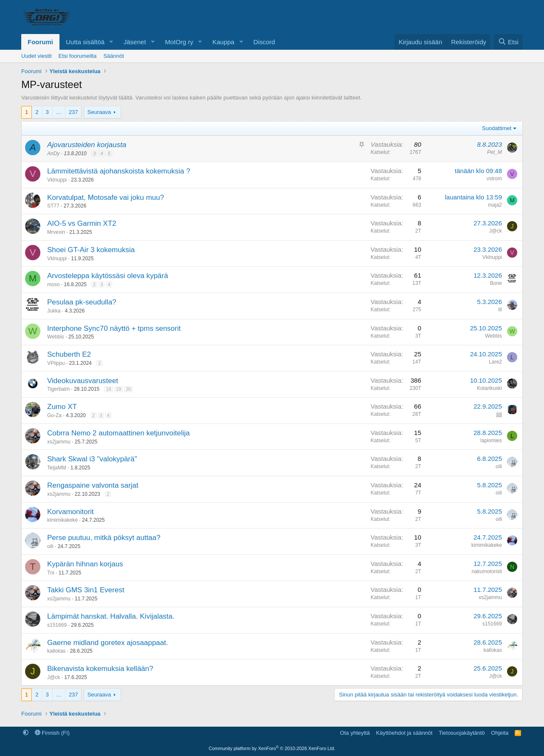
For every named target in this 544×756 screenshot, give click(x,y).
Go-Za (54, 415)
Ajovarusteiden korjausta (87, 145)
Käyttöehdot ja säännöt (404, 733)
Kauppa (224, 42)
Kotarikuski (489, 388)
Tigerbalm (58, 389)
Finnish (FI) (52, 733)
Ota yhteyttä (355, 733)
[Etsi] (508, 42)
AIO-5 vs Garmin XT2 (82, 223)
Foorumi (40, 42)
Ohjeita (500, 733)
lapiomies (491, 441)
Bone (496, 283)
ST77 (53, 206)
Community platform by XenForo (272, 748)
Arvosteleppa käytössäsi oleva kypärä (108, 276)
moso (53, 284)
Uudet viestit (37, 56)
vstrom (494, 179)
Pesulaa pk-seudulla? (82, 302)
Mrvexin (56, 232)
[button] (111, 42)
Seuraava (99, 112)
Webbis (56, 337)
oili (499, 466)
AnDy (53, 153)
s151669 (57, 625)
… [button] (59, 112)
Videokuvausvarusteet (83, 381)
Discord (264, 42)
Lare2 (495, 362)
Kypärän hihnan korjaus (85, 564)
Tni (51, 573)
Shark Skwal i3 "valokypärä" (92, 459)
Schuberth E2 (69, 354)
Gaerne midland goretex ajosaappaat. (108, 643)
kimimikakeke (62, 520)
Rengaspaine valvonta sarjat (93, 485)
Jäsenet (135, 42)
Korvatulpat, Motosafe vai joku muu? (106, 198)
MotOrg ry (179, 42)
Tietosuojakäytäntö (462, 733)
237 (74, 112)
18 (108, 389)
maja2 (495, 205)
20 (128, 389)
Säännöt (113, 56)
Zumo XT (62, 407)
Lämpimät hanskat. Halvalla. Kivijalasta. (111, 616)
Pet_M (494, 152)
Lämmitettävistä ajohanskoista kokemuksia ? (119, 171)
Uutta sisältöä (85, 42)
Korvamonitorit (71, 512)
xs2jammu (59, 442)
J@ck (496, 231)
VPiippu (56, 363)
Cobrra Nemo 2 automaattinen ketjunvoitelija (118, 433)
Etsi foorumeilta (78, 56)
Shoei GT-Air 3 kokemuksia (91, 250)
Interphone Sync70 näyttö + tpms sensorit (114, 328)
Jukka (54, 311)
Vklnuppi (57, 180)
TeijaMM (57, 468)
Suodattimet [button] (497, 128)
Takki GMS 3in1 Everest (86, 590)
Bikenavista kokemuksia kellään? (100, 669)
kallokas (56, 651)
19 (119, 389)
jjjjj (499, 414)
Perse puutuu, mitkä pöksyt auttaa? (104, 538)
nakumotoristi (487, 571)
